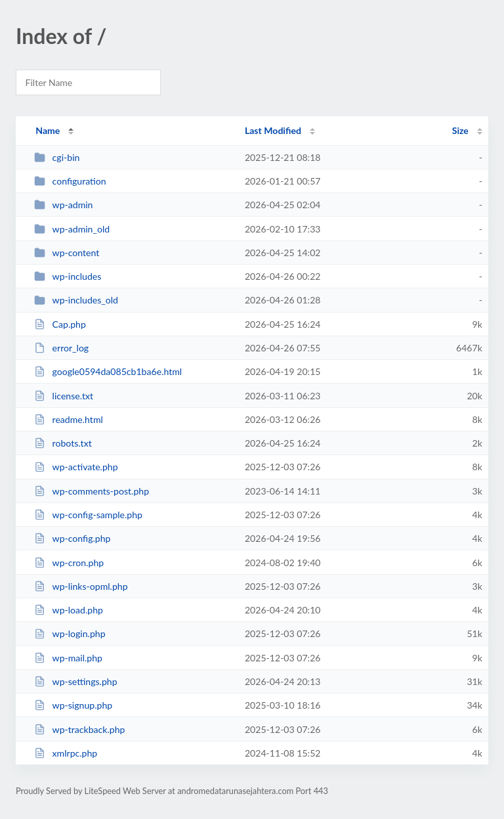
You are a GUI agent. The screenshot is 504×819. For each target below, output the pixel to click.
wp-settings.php (75, 681)
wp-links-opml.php (81, 586)
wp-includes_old (76, 300)
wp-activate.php (76, 467)
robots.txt (63, 443)
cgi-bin (57, 157)
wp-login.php (70, 633)
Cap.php (60, 324)
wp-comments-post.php (92, 491)
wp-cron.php (69, 563)
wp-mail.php (68, 658)
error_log (61, 348)
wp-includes (68, 276)
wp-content (67, 253)
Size (460, 130)
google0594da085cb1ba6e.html (108, 371)
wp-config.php (72, 538)
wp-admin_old (72, 229)
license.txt (64, 396)
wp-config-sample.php (88, 515)
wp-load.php (69, 610)
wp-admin (63, 205)
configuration (70, 181)
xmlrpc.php (66, 753)
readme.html (69, 419)
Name (48, 130)
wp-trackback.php (79, 729)
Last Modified (273, 130)
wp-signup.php (73, 705)
